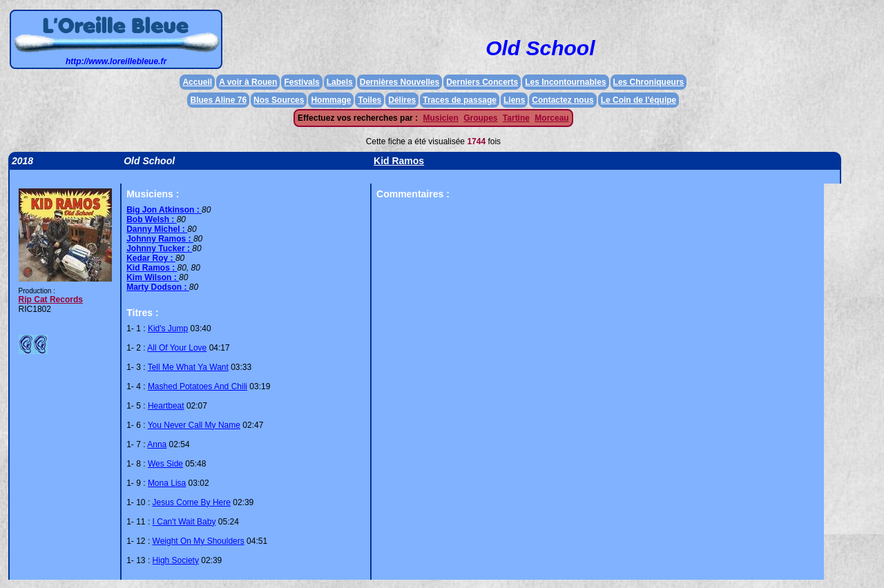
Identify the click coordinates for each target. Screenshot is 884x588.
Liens (514, 100)
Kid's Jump (168, 329)
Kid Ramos (399, 161)
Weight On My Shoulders (199, 541)
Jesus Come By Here (192, 502)
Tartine (516, 118)
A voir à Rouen (248, 82)
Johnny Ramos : (160, 239)
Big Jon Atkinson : (164, 210)
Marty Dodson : (158, 287)
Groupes (480, 118)
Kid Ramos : (152, 268)
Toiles (369, 100)
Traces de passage (460, 100)
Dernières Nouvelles (400, 82)
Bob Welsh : (151, 219)
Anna (157, 444)
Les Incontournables (565, 82)
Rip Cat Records (51, 300)
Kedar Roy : (151, 258)
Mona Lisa (167, 483)
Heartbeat (166, 406)
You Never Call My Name (194, 425)
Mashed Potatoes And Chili (198, 386)
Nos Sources (279, 100)
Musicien (440, 118)
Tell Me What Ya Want (188, 367)
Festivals (301, 82)
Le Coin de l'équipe (639, 100)
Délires (402, 100)
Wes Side (165, 464)
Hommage (331, 100)
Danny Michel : (157, 229)
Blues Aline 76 (218, 100)
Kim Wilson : (153, 277)
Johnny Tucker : (159, 248)
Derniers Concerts (482, 82)
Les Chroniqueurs (649, 82)
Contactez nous (563, 100)
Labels (340, 82)
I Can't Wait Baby (184, 522)
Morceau (551, 118)
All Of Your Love (177, 348)
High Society (176, 560)
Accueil (197, 82)
